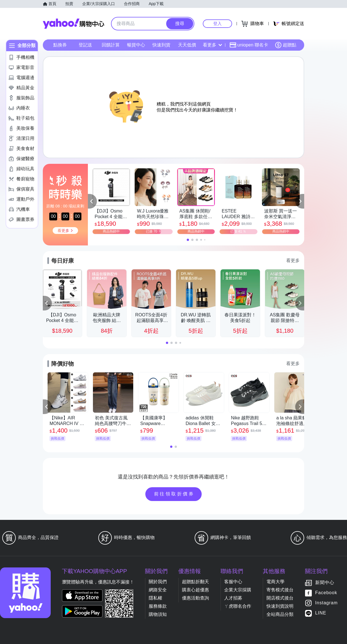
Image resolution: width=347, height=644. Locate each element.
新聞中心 (325, 583)
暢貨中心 (136, 45)
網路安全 (158, 590)
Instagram (326, 603)
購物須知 (158, 614)
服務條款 (158, 606)
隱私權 (155, 598)
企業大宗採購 (238, 590)
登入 (217, 24)
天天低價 (187, 45)
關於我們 (158, 582)
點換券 (60, 45)
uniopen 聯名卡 (249, 45)
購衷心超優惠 (195, 590)
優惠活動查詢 (195, 598)
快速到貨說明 (280, 606)
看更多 (212, 45)
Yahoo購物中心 (74, 24)
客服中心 (233, 582)
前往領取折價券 (174, 494)
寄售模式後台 (280, 590)
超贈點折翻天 (195, 582)
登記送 (85, 45)
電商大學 (275, 582)
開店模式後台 (280, 598)
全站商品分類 (280, 614)
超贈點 (286, 45)
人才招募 (233, 598)
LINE (321, 613)
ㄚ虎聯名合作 (238, 606)
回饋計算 (111, 45)
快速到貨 (161, 45)
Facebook (326, 593)
